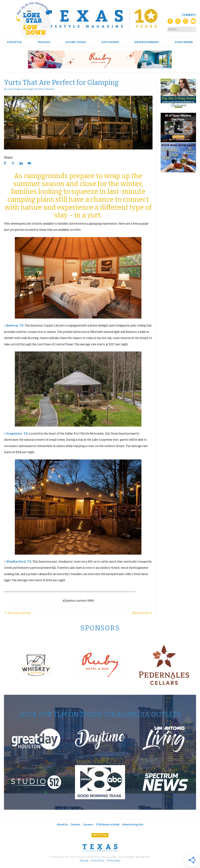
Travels (44, 42)
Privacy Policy (114, 861)
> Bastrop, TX (14, 326)
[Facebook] (170, 22)
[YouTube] (193, 22)
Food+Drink (184, 42)
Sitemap (84, 861)
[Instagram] (186, 22)
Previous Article (17, 613)
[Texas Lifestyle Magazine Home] (100, 19)
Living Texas (76, 42)
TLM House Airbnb (108, 825)
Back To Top (100, 835)
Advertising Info (133, 825)
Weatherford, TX (19, 562)
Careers (88, 825)
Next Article (142, 613)
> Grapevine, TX (16, 434)
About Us (62, 825)
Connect (189, 15)
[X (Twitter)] (178, 22)
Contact (75, 825)
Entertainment (147, 42)
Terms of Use (98, 861)
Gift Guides (110, 42)
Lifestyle (14, 42)
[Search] (193, 29)
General (50, 89)
